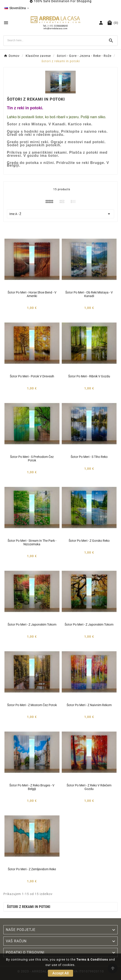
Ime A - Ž (61, 214)
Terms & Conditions (92, 959)
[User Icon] (101, 23)
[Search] (54, 40)
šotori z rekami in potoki (29, 907)
